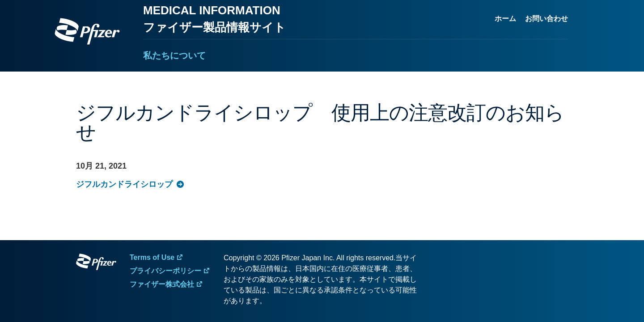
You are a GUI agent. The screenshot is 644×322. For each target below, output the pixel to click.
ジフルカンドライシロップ (124, 184)
